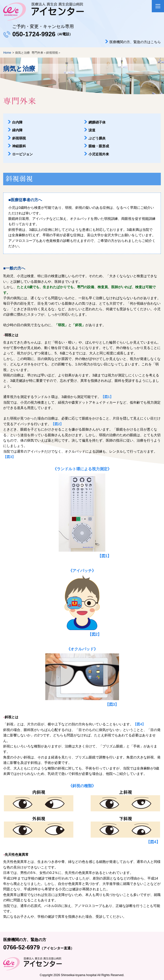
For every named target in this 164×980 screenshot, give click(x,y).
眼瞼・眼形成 (99, 146)
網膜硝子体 (97, 122)
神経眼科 (19, 146)
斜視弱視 (19, 138)
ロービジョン (22, 154)
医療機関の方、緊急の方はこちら (135, 42)
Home (7, 53)
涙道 (92, 130)
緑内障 (17, 130)
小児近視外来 (99, 154)
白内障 (17, 122)
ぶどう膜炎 (97, 138)
